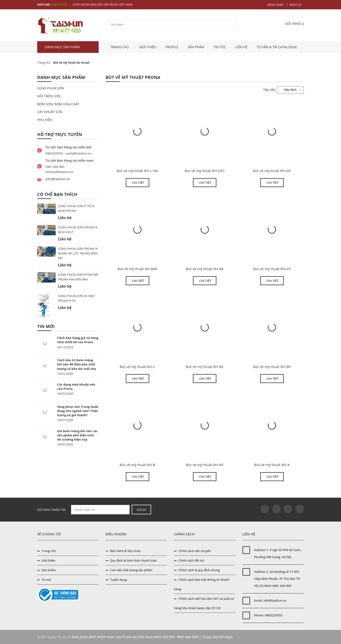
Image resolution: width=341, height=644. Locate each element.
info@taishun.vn (275, 600)
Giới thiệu (148, 47)
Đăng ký (296, 5)
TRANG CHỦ (120, 47)
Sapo (229, 637)
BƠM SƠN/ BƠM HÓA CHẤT (58, 104)
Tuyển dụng (118, 580)
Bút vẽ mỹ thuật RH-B (138, 465)
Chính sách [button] (184, 534)
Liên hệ (241, 47)
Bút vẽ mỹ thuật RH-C (138, 367)
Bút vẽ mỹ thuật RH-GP (272, 171)
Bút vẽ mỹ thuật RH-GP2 (205, 171)
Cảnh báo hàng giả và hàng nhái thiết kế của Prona (78, 340)
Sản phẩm (196, 47)
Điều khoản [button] (116, 534)
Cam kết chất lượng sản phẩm (131, 570)
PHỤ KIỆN (45, 120)
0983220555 (59, 5)
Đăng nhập (276, 5)
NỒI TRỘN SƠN (49, 96)
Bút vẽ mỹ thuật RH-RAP (137, 269)
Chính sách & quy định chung (199, 570)
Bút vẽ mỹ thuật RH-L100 (137, 171)
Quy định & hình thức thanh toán (134, 560)
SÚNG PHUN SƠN (51, 88)
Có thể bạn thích (57, 194)
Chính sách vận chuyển (195, 551)
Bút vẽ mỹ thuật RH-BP (272, 367)
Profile (172, 47)
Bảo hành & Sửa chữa (125, 551)
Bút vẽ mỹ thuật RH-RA (205, 269)
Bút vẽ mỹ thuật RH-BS (205, 367)
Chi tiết (138, 183)
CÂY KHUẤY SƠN (50, 112)
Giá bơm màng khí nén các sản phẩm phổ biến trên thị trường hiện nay (77, 435)
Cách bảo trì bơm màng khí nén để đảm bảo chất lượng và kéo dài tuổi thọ (76, 364)
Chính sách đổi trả (191, 560)
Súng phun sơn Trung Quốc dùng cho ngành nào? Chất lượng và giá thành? (78, 411)
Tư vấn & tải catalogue (277, 47)
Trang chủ (49, 551)
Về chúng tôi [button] (49, 534)
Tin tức (220, 47)
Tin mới (46, 326)
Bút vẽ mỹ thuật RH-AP (205, 465)
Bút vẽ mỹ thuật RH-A (272, 465)
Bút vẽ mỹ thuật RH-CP (272, 269)
